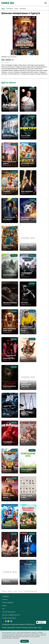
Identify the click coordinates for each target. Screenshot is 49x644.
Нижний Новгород (21, 628)
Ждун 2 (5, 553)
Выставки (23, 9)
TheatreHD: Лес (27, 553)
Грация (24, 581)
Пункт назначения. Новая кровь (9, 330)
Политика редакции (8, 603)
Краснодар (11, 628)
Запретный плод (9, 358)
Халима (24, 525)
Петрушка (6, 191)
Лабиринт (6, 581)
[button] (46, 18)
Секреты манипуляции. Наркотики (26, 384)
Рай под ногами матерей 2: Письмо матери (28, 329)
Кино (3, 9)
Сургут (16, 591)
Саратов (31, 628)
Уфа (36, 628)
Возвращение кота (28, 470)
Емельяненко (8, 442)
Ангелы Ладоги (8, 136)
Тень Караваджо (27, 191)
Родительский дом (10, 275)
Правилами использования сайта (25, 635)
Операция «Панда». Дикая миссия (8, 496)
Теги (3, 609)
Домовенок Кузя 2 (28, 164)
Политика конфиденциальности (11, 615)
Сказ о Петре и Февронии (26, 413)
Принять (25, 641)
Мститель (24, 303)
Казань (4, 628)
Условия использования (9, 618)
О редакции (5, 596)
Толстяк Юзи (26, 136)
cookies (13, 632)
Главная (4, 591)
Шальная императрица (31, 591)
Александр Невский (25, 441)
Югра (40, 628)
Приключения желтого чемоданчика (26, 106)
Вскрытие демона (9, 386)
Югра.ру (32, 624)
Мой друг (6, 414)
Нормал (24, 358)
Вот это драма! (8, 108)
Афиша (10, 591)
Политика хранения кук (9, 612)
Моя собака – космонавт (26, 218)
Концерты (10, 9)
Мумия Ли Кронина (10, 303)
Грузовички (7, 470)
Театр (16, 9)
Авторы (4, 606)
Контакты (5, 599)
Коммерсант (7, 219)
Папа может (7, 525)
